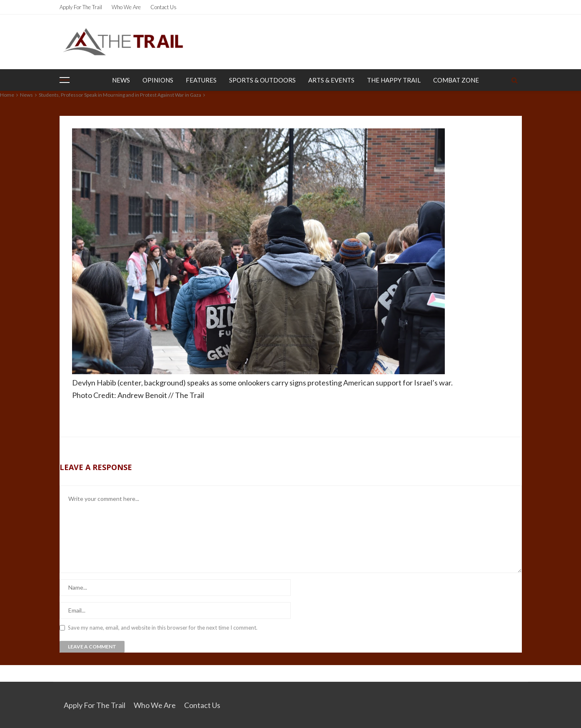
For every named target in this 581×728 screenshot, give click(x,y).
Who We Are (126, 7)
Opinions (158, 80)
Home (7, 95)
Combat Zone (456, 80)
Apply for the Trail (81, 7)
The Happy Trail (394, 80)
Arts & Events (331, 80)
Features (201, 80)
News (121, 80)
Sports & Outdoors (262, 80)
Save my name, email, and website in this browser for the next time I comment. (163, 628)
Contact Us (163, 7)
